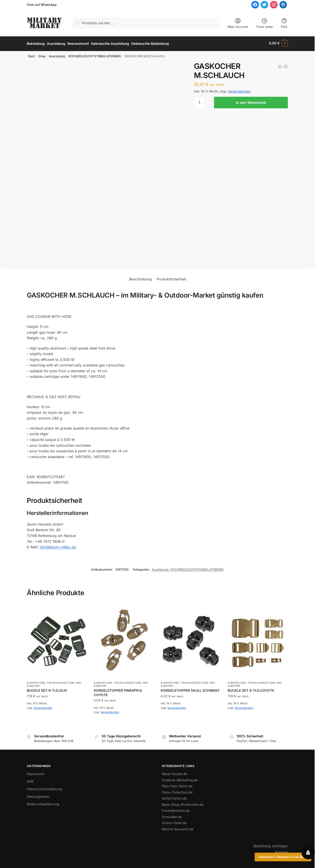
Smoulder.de (172, 816)
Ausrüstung (57, 55)
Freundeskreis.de (176, 809)
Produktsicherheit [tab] (171, 278)
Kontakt (282, 851)
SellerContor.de (174, 797)
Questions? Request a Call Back (283, 857)
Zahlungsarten (38, 795)
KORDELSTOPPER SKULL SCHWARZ (190, 689)
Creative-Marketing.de (180, 779)
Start (31, 55)
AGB (30, 780)
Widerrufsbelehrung (43, 803)
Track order (264, 23)
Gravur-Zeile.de (174, 822)
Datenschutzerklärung (44, 788)
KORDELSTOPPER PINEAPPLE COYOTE (118, 692)
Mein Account (238, 23)
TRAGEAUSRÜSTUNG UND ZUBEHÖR (54, 683)
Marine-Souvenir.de (178, 828)
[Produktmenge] (200, 101)
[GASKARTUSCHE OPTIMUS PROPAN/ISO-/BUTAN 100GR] (286, 66)
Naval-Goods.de (175, 773)
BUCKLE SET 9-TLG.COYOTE (251, 689)
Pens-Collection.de (177, 791)
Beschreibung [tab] (140, 278)
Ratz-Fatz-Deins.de (177, 785)
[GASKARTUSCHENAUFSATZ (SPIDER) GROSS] (280, 66)
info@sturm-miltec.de (58, 546)
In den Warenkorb (251, 101)
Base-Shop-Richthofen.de (183, 803)
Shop (42, 55)
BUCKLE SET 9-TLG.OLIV (47, 689)
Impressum (36, 773)
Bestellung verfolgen (271, 845)
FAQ (284, 23)
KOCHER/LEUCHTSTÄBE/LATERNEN (95, 55)
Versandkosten (239, 90)
